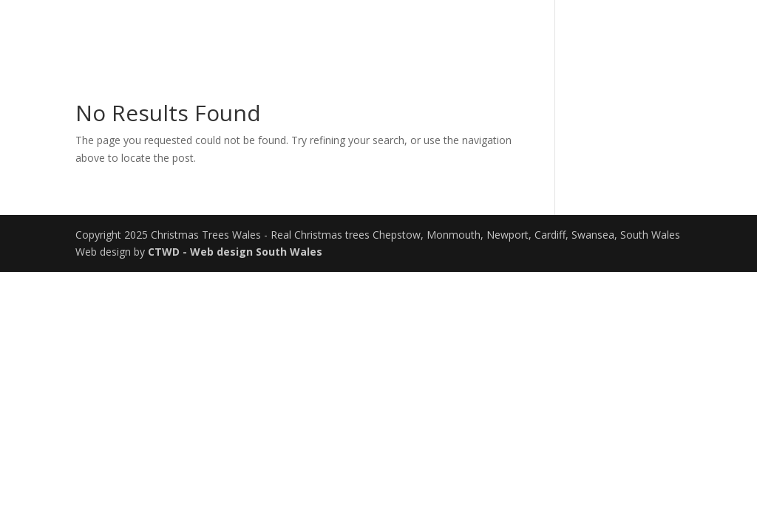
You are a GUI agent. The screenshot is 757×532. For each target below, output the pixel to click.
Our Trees (569, 30)
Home (499, 30)
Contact (651, 30)
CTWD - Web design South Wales (235, 252)
